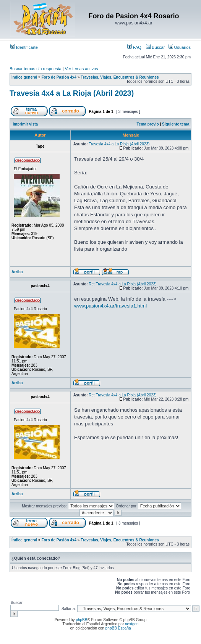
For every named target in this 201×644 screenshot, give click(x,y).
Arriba (17, 272)
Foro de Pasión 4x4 (59, 77)
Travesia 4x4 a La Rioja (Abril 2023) (72, 93)
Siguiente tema (176, 124)
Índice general (24, 77)
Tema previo (148, 124)
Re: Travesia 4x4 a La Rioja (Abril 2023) (122, 284)
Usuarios (180, 47)
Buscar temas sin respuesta (36, 69)
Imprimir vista (26, 124)
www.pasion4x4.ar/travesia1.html (110, 306)
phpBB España (118, 628)
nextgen (132, 624)
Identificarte (24, 47)
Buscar (155, 47)
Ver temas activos (82, 69)
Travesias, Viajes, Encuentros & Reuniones (120, 77)
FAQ (134, 47)
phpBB (81, 620)
